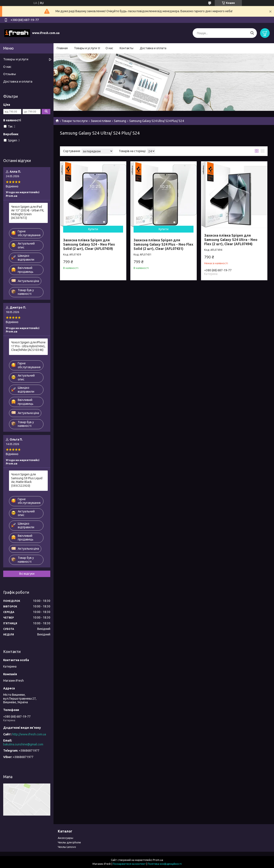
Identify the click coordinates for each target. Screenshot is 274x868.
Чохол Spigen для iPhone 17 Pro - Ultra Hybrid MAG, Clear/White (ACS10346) (28, 346)
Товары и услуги (86, 48)
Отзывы (10, 74)
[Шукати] (252, 33)
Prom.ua (158, 860)
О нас (109, 48)
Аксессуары (66, 838)
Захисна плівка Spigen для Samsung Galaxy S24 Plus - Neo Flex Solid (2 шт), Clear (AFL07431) (163, 244)
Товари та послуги (75, 121)
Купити (93, 229)
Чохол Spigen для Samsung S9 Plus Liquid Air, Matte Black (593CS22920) (27, 480)
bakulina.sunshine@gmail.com (23, 744)
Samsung (120, 121)
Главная (62, 48)
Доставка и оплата (153, 48)
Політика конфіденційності (165, 864)
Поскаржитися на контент (129, 864)
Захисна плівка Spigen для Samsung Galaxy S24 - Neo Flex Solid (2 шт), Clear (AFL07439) (89, 244)
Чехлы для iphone (69, 842)
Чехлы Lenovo (67, 847)
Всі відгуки (27, 574)
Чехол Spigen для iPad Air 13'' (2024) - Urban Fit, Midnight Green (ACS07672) (28, 212)
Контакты (127, 48)
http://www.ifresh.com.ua (29, 734)
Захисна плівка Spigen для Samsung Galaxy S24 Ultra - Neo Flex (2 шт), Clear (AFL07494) (231, 240)
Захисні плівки (101, 121)
